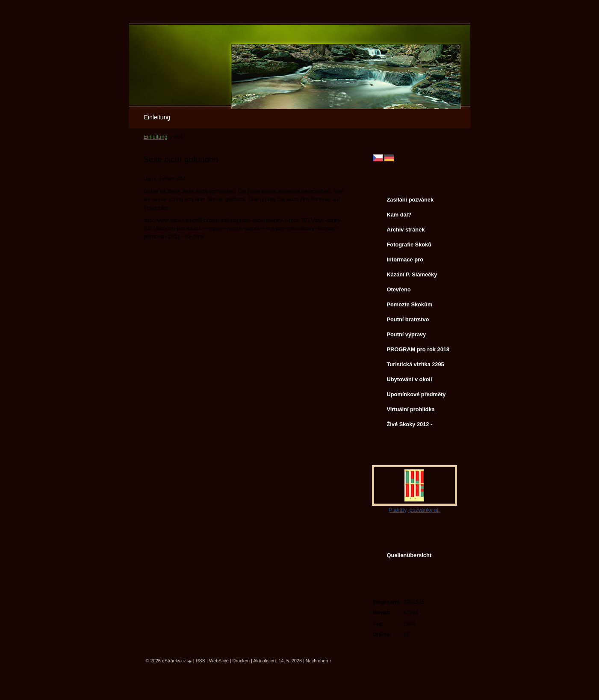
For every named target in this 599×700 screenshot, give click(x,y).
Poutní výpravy (407, 334)
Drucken (241, 661)
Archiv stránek (406, 230)
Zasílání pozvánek (410, 200)
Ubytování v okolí (410, 379)
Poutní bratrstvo (408, 319)
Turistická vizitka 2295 (416, 364)
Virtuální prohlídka (411, 409)
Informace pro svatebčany (405, 261)
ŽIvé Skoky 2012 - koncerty (410, 426)
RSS (201, 661)
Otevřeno (399, 289)
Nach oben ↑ (319, 661)
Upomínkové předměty (416, 394)
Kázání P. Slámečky (412, 274)
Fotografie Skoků (409, 245)
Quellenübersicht (409, 555)
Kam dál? (399, 215)
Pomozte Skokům (410, 304)
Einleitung (157, 117)
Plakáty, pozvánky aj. (414, 510)
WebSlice (219, 661)
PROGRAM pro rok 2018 (418, 349)
